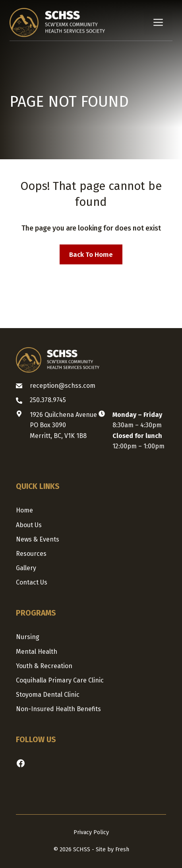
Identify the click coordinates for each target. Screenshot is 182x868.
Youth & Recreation (44, 666)
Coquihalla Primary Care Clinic (60, 680)
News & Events (38, 539)
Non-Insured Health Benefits (58, 709)
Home (24, 510)
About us (29, 525)
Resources (31, 554)
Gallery (26, 568)
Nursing (28, 637)
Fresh (122, 849)
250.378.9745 (48, 400)
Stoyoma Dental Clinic (48, 695)
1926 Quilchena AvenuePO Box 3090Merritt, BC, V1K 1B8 (63, 425)
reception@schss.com (63, 386)
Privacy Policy (91, 832)
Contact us (32, 582)
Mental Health (37, 652)
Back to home (91, 254)
